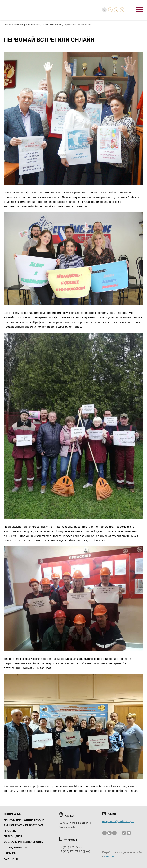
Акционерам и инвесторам (23, 825)
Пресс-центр (19, 24)
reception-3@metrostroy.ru (118, 821)
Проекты (10, 831)
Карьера (10, 853)
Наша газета (33, 24)
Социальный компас (52, 24)
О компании (13, 814)
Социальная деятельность (23, 842)
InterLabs (109, 856)
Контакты (11, 858)
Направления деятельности (24, 820)
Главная (8, 24)
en (110, 10)
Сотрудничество (16, 847)
